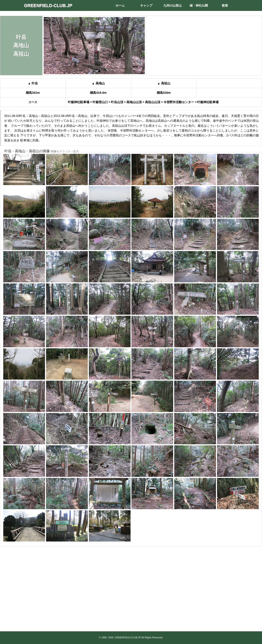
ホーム (120, 5)
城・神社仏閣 (199, 5)
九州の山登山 (172, 5)
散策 (225, 5)
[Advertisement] (131, 583)
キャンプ (146, 5)
